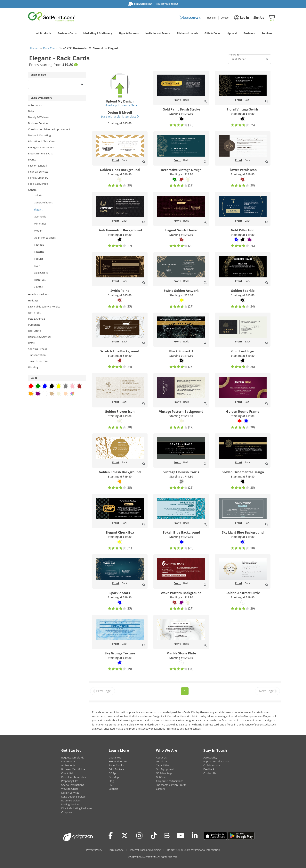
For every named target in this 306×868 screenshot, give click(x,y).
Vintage (38, 287)
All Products (44, 33)
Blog (111, 781)
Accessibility (210, 757)
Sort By (235, 54)
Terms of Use (116, 850)
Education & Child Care (41, 141)
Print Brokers (116, 769)
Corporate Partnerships (170, 781)
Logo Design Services (73, 797)
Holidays (33, 300)
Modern (39, 231)
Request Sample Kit (72, 757)
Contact (225, 18)
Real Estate (34, 331)
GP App (113, 773)
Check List (67, 773)
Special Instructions (73, 785)
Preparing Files (70, 781)
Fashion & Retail (37, 166)
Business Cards (67, 33)
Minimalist (40, 224)
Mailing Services (70, 804)
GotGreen (162, 777)
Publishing (34, 325)
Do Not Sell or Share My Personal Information (193, 850)
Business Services (38, 123)
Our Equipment (165, 769)
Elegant (38, 209)
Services (267, 33)
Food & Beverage (38, 184)
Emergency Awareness (41, 147)
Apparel (232, 33)
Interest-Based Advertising (145, 850)
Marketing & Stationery (98, 33)
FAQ (111, 785)
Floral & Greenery (38, 178)
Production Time (118, 761)
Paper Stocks (116, 765)
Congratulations (43, 202)
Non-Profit (34, 313)
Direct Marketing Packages (77, 808)
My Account (68, 761)
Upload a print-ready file (120, 105)
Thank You (40, 280)
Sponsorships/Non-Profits (171, 785)
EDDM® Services (71, 800)
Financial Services (38, 172)
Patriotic (39, 245)
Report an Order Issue (216, 761)
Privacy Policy (94, 850)
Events (32, 160)
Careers (160, 789)
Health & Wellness (39, 294)
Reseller (212, 18)
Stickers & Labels (187, 33)
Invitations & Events (158, 33)
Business (249, 33)
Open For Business (45, 238)
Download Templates (74, 777)
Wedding (33, 367)
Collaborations (212, 765)
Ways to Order (70, 789)
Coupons (67, 812)
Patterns (39, 252)
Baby (31, 111)
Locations (162, 761)
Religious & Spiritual (40, 337)
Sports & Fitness (37, 349)
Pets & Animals (37, 319)
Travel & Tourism (38, 361)
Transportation (37, 355)
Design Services (70, 793)
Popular (39, 259)
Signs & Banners (129, 33)
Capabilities (163, 765)
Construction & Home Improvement (49, 129)
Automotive (35, 105)
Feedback (209, 769)
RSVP (37, 266)
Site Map (114, 777)
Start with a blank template (120, 116)
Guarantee (115, 757)
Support (113, 789)
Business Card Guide (73, 769)
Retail (31, 343)
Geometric (40, 217)
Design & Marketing (39, 135)
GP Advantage (164, 773)
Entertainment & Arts (40, 153)
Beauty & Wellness (39, 117)
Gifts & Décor (213, 33)
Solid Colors (41, 273)
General (33, 190)
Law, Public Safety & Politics (44, 307)
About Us (161, 757)
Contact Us (210, 773)
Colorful (39, 195)
